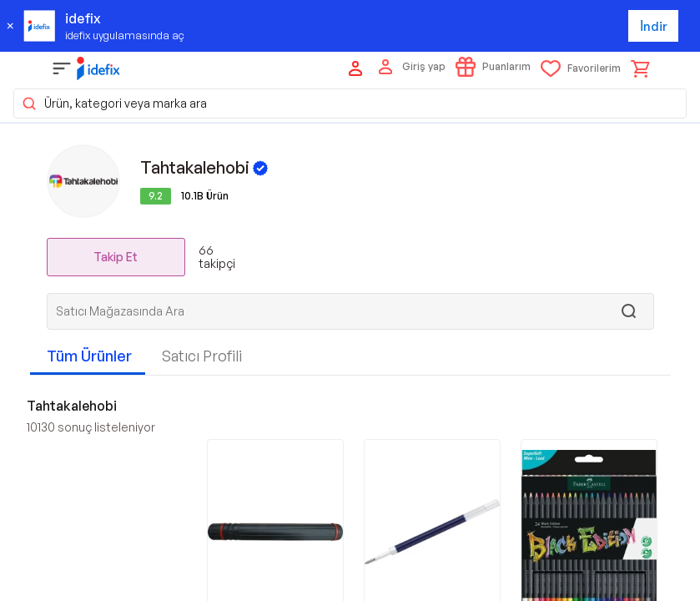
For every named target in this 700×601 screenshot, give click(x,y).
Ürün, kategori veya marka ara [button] (114, 104)
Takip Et (116, 257)
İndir (654, 26)
